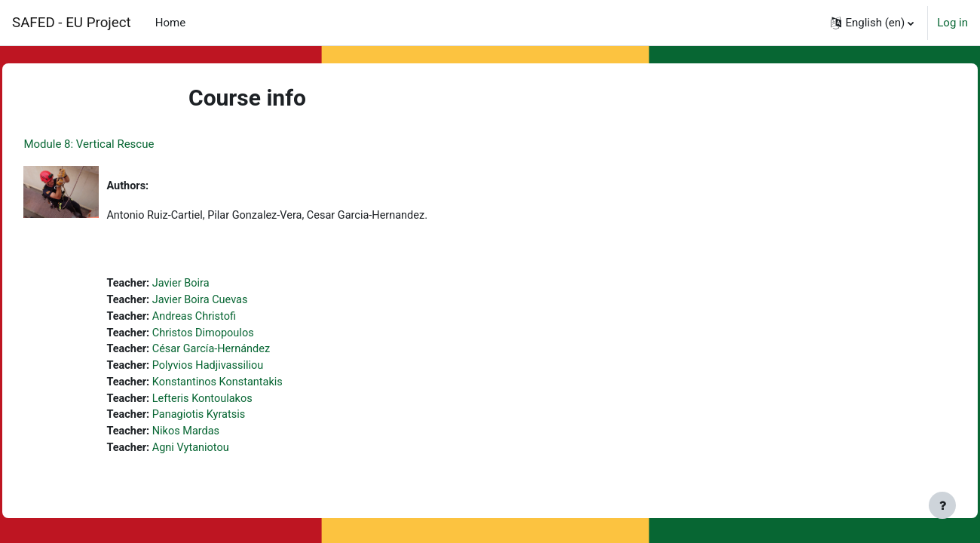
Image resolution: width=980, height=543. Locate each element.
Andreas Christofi (231, 319)
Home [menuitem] (170, 23)
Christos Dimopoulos (240, 336)
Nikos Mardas (223, 437)
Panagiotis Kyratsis (236, 421)
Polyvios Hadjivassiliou (245, 370)
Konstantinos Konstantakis (255, 387)
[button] (872, 23)
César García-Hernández (249, 353)
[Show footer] (942, 505)
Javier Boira (217, 285)
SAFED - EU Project (72, 23)
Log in (952, 23)
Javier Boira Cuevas (237, 302)
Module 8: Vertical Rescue (122, 144)
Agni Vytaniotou (228, 455)
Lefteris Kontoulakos (240, 403)
